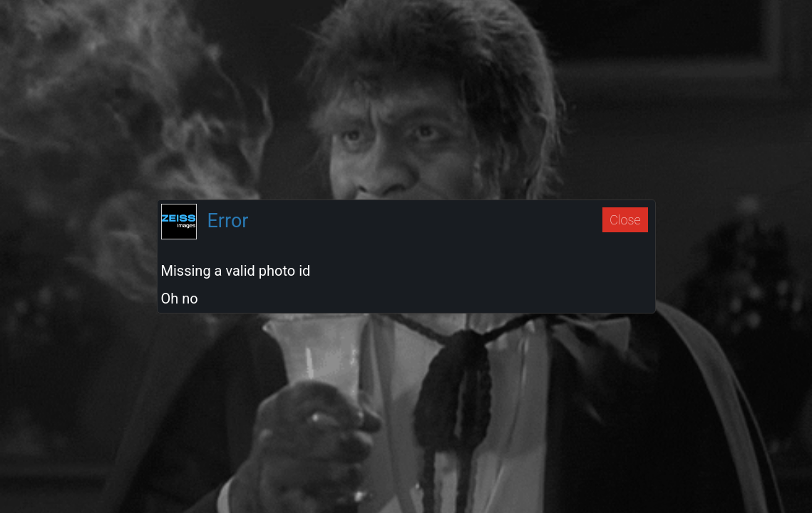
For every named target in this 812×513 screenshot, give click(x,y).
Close (625, 220)
